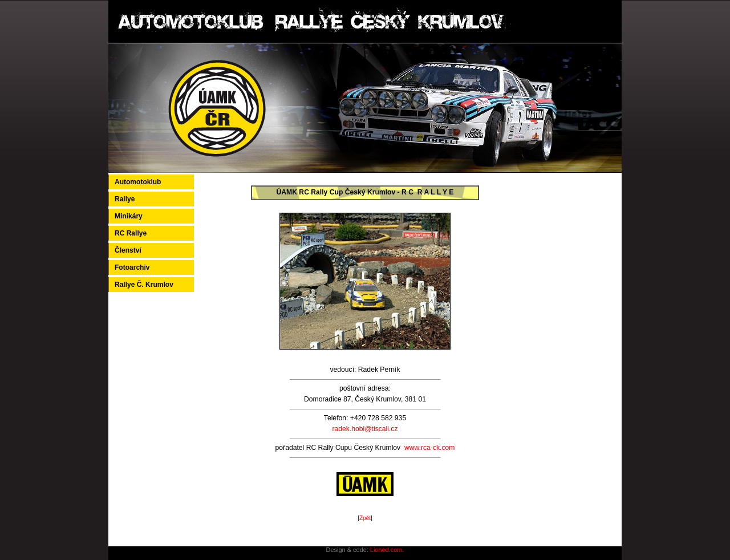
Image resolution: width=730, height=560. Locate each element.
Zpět (365, 518)
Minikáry (129, 216)
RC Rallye (131, 233)
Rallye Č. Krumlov (144, 285)
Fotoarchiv (132, 267)
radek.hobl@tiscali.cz (365, 429)
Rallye (125, 199)
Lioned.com (386, 550)
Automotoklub (138, 182)
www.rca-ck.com (429, 448)
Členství (128, 250)
